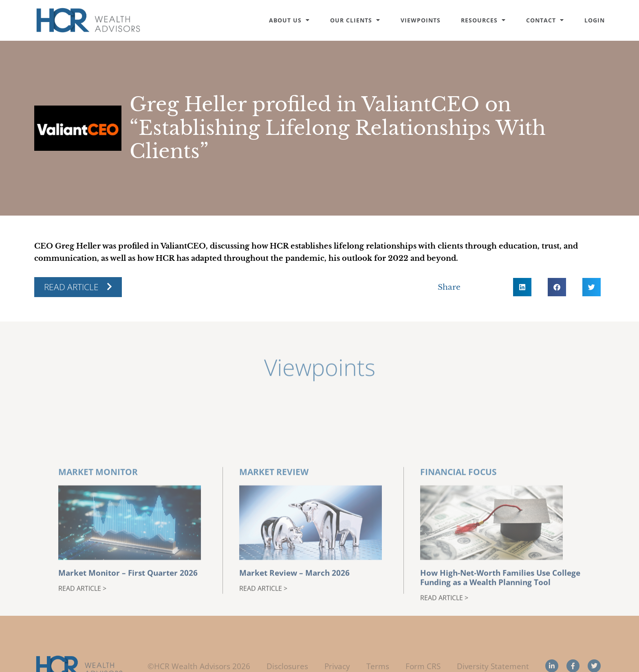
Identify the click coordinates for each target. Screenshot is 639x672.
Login (595, 20)
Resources (483, 20)
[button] (522, 287)
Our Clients (355, 20)
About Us (289, 20)
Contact (545, 20)
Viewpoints (421, 20)
